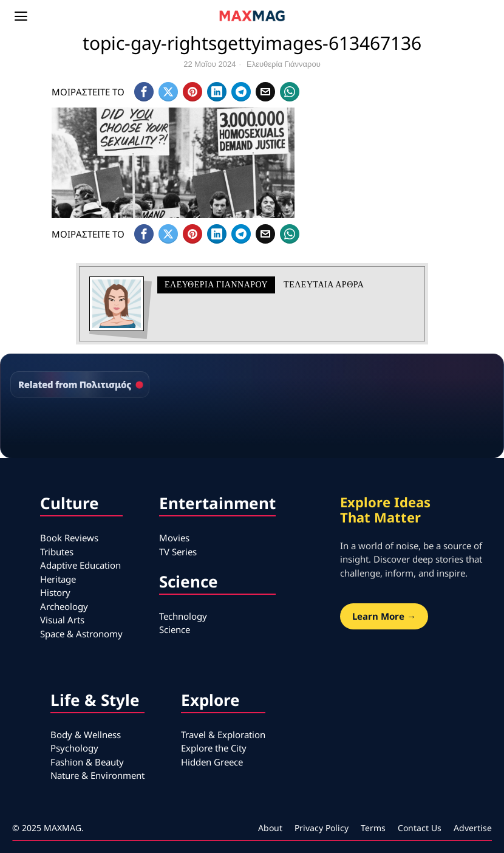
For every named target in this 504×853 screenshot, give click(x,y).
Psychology (74, 748)
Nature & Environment (97, 775)
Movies (174, 538)
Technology (183, 616)
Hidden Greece (212, 762)
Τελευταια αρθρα (324, 285)
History (55, 592)
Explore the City (214, 748)
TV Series (178, 552)
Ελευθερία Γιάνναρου (284, 64)
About (270, 828)
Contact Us (420, 828)
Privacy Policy (322, 828)
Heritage (58, 579)
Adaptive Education (80, 565)
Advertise (473, 828)
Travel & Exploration (223, 735)
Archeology (64, 606)
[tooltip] (144, 92)
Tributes (57, 552)
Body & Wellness (86, 735)
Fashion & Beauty (87, 762)
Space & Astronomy (81, 634)
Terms (373, 828)
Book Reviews (69, 538)
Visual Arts (62, 620)
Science (175, 629)
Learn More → (384, 616)
